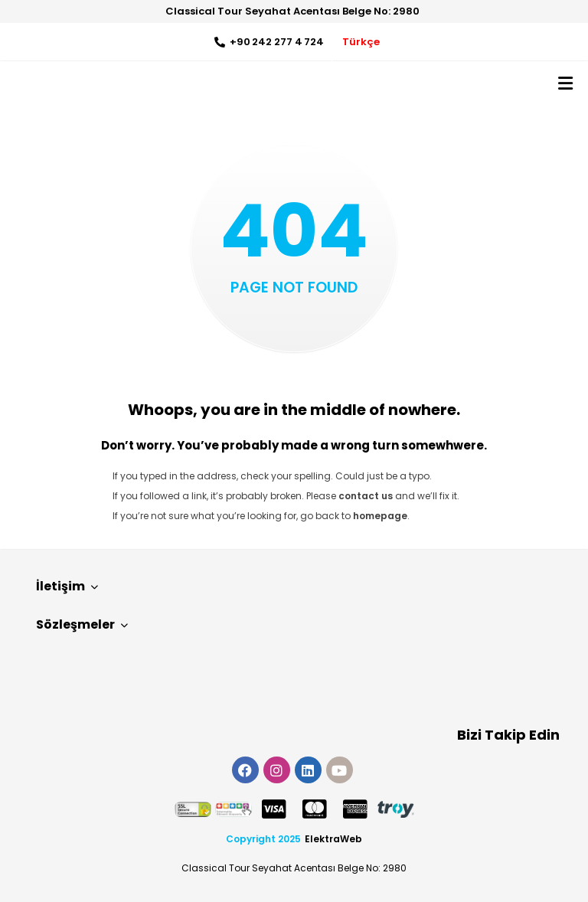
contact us (366, 496)
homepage (380, 516)
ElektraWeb (333, 839)
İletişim (67, 586)
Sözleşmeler (82, 624)
